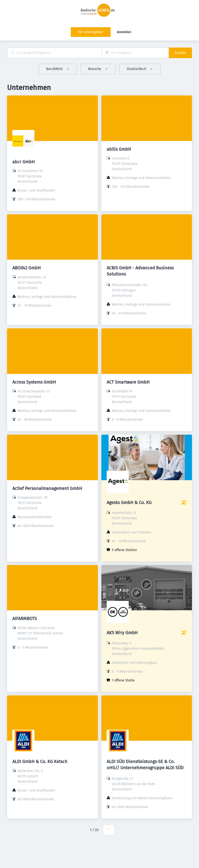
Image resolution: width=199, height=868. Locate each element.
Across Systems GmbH (34, 382)
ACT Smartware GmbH (128, 382)
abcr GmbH (24, 162)
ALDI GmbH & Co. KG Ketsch (40, 761)
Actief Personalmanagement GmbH (47, 488)
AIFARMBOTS (25, 619)
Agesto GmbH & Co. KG (129, 503)
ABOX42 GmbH (27, 268)
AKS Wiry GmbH (122, 633)
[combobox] (54, 53)
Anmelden (124, 32)
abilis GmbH (119, 149)
